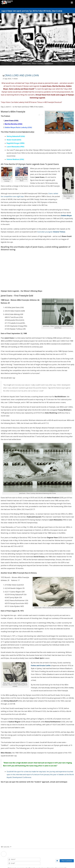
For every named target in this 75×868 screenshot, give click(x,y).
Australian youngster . (51, 232)
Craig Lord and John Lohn (22, 75)
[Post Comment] (67, 861)
